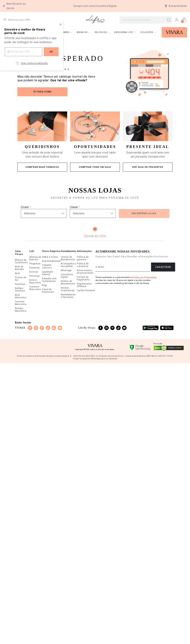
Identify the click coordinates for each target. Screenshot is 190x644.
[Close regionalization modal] (60, 25)
